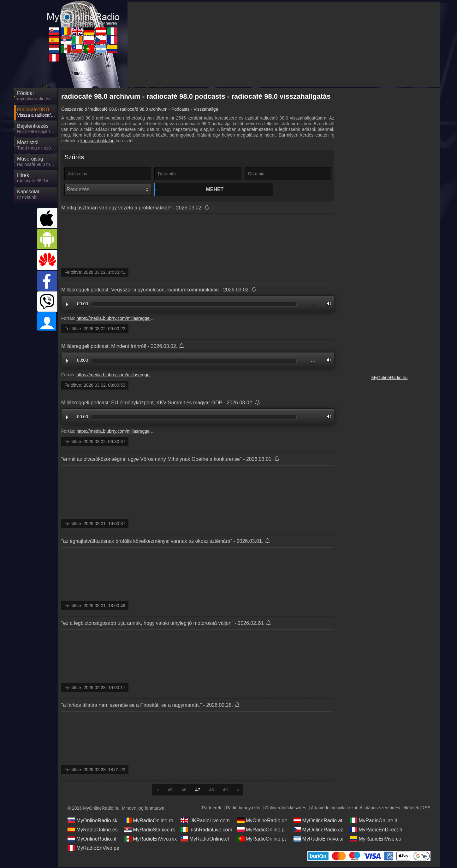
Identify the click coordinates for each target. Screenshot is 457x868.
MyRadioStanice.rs (150, 830)
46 (184, 790)
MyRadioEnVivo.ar (319, 839)
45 (170, 790)
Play (67, 305)
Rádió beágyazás (243, 808)
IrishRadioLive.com (206, 830)
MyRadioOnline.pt (261, 839)
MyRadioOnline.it (373, 821)
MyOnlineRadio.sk (92, 821)
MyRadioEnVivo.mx (150, 839)
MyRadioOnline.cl (205, 839)
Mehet (199, 189)
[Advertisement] (389, 186)
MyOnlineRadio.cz (318, 830)
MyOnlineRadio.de (262, 821)
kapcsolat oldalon (98, 141)
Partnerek (212, 808)
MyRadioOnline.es (93, 830)
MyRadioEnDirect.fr (376, 830)
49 (225, 790)
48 (211, 790)
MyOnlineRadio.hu (389, 378)
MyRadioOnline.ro (149, 821)
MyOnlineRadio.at (318, 821)
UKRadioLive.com (205, 821)
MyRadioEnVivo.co (375, 839)
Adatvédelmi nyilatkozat (334, 808)
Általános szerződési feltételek (389, 808)
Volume (327, 304)
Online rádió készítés (285, 808)
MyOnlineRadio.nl (92, 839)
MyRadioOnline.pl (261, 830)
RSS (426, 808)
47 (198, 790)
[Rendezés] (108, 190)
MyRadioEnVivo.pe (93, 848)
